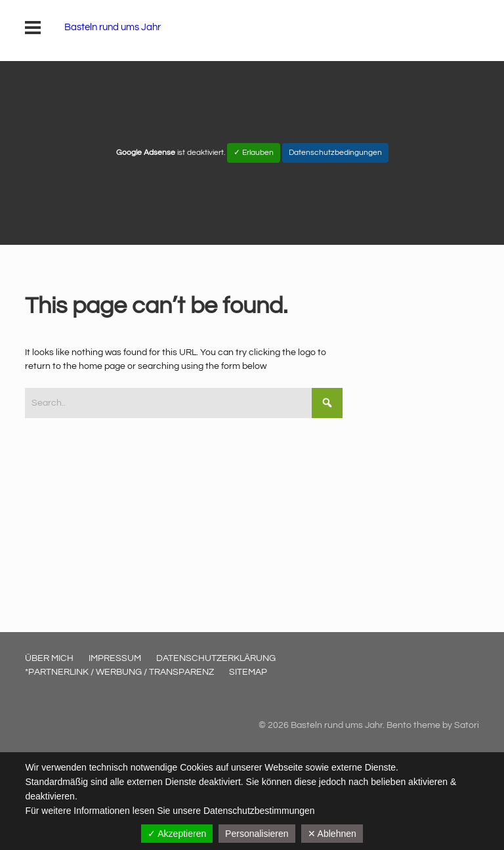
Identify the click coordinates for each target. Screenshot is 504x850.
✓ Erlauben (254, 153)
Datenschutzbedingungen (335, 153)
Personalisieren (257, 834)
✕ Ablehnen (332, 834)
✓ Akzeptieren (177, 834)
